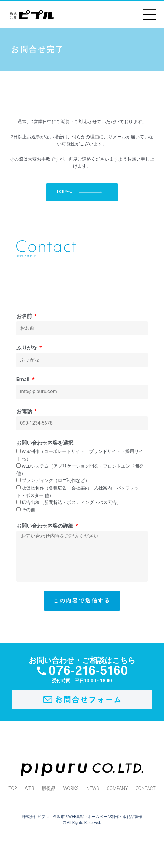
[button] (149, 15)
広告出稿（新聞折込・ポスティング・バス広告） (71, 502)
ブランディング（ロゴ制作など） (56, 480)
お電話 (25, 411)
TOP (13, 788)
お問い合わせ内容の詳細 (46, 526)
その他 (28, 510)
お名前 (25, 316)
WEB (30, 788)
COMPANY (117, 788)
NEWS (93, 788)
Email (24, 379)
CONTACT (146, 788)
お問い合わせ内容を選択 (45, 443)
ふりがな (27, 348)
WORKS (71, 788)
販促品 (49, 788)
